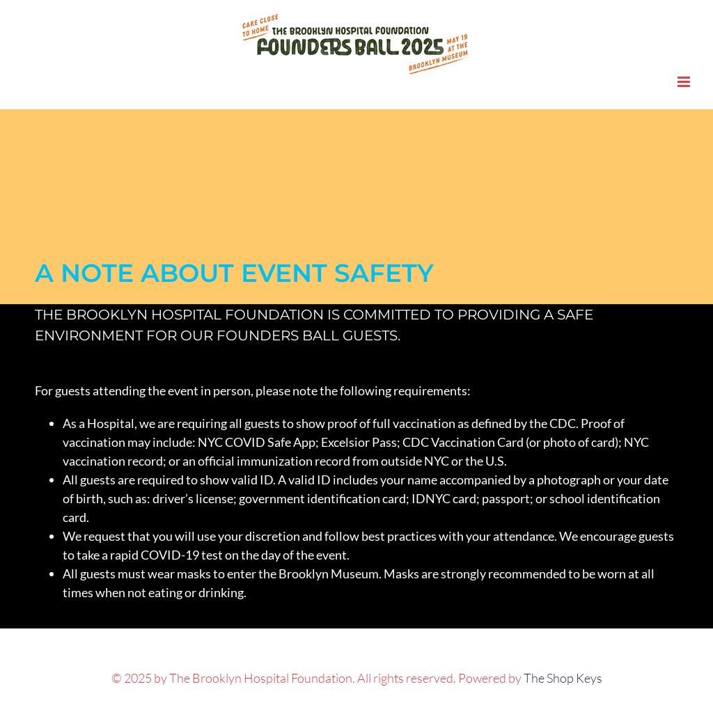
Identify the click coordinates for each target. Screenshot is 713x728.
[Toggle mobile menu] (685, 82)
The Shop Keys (563, 678)
